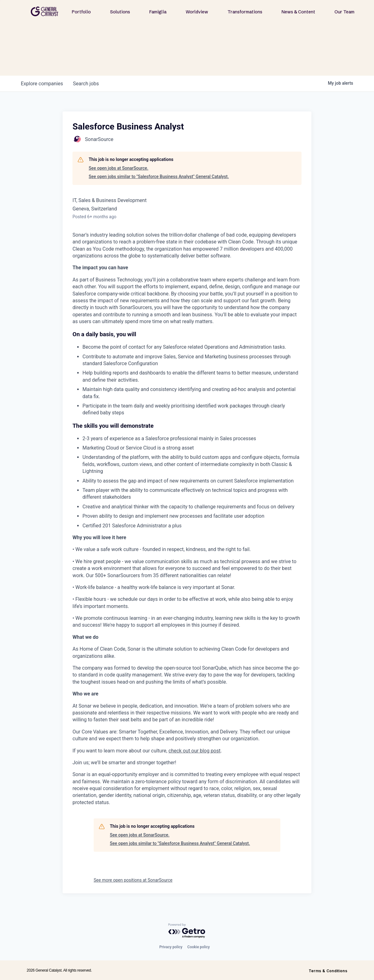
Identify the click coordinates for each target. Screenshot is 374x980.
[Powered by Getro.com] (187, 931)
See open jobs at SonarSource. (119, 168)
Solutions (120, 12)
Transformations (245, 12)
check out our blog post (195, 751)
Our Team (344, 12)
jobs (86, 84)
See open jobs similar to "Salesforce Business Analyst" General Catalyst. (159, 177)
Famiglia (158, 12)
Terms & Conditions (328, 971)
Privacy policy (171, 947)
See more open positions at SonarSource (133, 880)
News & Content (298, 12)
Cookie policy (199, 947)
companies (42, 84)
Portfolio (81, 12)
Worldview (197, 12)
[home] (44, 11)
